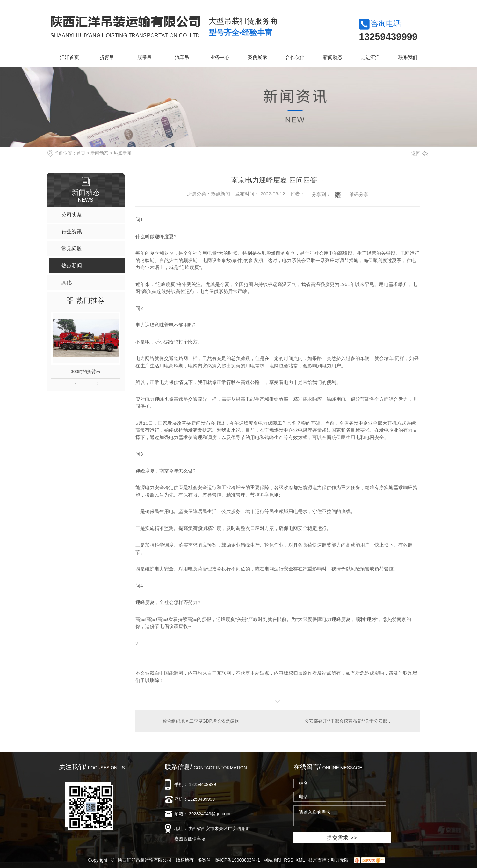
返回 (420, 153)
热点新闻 (122, 153)
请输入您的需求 (340, 816)
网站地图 (272, 860)
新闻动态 (333, 57)
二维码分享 (356, 194)
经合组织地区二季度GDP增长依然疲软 (201, 721)
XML (300, 860)
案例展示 (257, 57)
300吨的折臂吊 (86, 371)
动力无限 (340, 860)
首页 (81, 153)
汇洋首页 (69, 57)
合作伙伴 (295, 57)
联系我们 (408, 57)
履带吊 (145, 57)
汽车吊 (182, 57)
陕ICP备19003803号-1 (238, 860)
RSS (289, 860)
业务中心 (220, 57)
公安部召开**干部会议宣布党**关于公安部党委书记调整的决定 (358, 721)
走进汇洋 (370, 57)
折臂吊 (107, 57)
